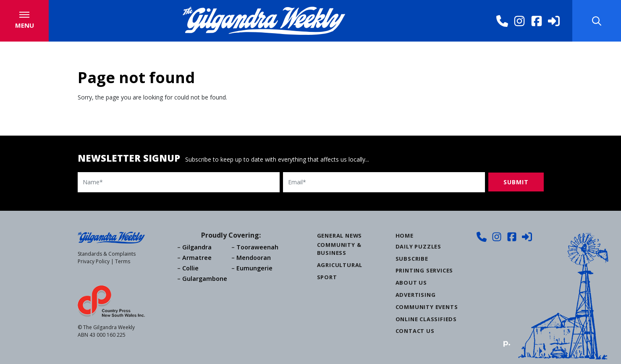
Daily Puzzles (418, 246)
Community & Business (339, 249)
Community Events (427, 307)
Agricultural (340, 265)
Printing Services (424, 270)
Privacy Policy (94, 261)
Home (405, 236)
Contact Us (415, 331)
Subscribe (412, 259)
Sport (327, 277)
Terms (123, 261)
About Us (411, 283)
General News (340, 236)
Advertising (416, 295)
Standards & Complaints (107, 254)
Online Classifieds (426, 319)
